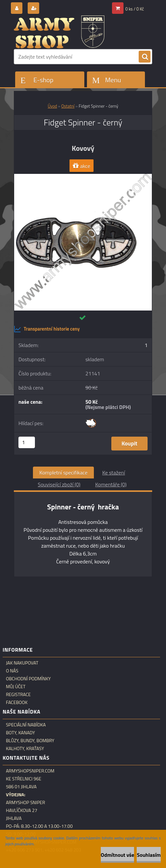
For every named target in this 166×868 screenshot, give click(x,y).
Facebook (17, 702)
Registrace (18, 694)
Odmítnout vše (118, 855)
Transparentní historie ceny (47, 329)
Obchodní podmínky (28, 679)
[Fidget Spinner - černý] (83, 176)
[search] (145, 57)
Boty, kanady (20, 733)
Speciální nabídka (26, 725)
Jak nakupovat (22, 663)
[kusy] (27, 442)
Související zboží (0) (59, 484)
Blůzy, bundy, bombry (30, 741)
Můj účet (16, 687)
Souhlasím (149, 855)
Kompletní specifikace (64, 473)
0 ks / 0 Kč (135, 9)
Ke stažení (113, 473)
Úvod (52, 106)
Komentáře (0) (111, 484)
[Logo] (59, 32)
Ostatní (68, 106)
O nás (12, 671)
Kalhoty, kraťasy (25, 748)
